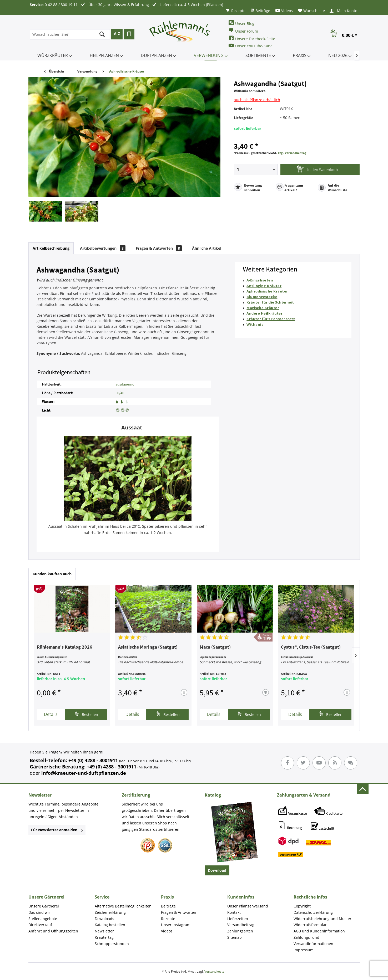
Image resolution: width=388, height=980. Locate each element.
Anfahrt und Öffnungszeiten (53, 931)
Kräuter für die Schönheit (270, 302)
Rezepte (235, 10)
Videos (284, 11)
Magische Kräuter (263, 308)
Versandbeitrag (241, 925)
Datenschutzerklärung (313, 912)
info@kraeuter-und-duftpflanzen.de (84, 773)
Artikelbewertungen (103, 248)
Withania (255, 324)
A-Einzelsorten (260, 280)
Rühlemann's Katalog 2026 (65, 647)
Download (217, 870)
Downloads (104, 919)
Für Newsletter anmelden (57, 830)
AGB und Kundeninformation (319, 931)
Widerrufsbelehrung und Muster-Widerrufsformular (323, 922)
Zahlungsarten (240, 931)
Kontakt (234, 912)
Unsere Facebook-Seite (252, 38)
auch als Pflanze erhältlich (257, 100)
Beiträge (260, 11)
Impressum (304, 950)
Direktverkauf (40, 925)
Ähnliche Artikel (207, 248)
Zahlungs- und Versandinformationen (313, 940)
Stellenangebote (43, 919)
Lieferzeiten (238, 919)
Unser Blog (241, 23)
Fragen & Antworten (159, 248)
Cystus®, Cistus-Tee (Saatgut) (311, 647)
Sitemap (235, 937)
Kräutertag (104, 937)
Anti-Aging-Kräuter (264, 286)
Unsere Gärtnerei (44, 906)
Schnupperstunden (112, 944)
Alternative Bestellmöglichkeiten (123, 906)
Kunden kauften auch (52, 574)
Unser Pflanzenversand (248, 906)
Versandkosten (215, 971)
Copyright (302, 906)
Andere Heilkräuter (264, 313)
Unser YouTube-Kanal (251, 46)
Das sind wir (39, 912)
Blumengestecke (262, 297)
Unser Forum (243, 31)
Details (51, 714)
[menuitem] (235, 10)
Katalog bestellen (110, 925)
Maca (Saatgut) (215, 647)
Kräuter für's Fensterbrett (271, 319)
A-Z (117, 34)
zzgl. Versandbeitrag (292, 153)
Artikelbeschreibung (51, 248)
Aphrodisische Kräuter (267, 291)
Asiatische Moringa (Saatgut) (148, 647)
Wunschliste (311, 11)
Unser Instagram (176, 925)
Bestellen (86, 714)
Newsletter (104, 931)
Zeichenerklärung (110, 912)
